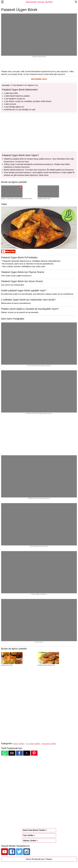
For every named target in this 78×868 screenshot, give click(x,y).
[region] (39, 64)
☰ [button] (2, 2)
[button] (39, 79)
